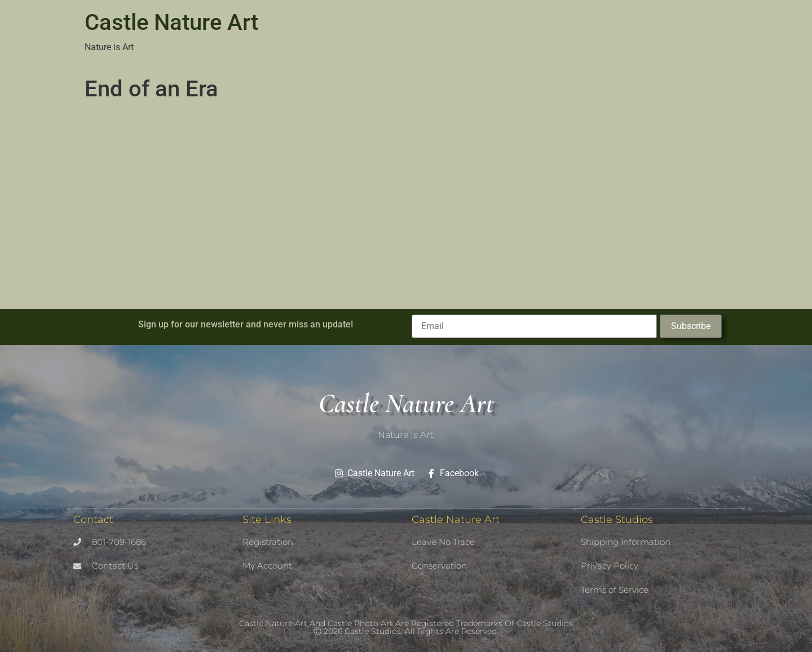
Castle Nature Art (171, 22)
